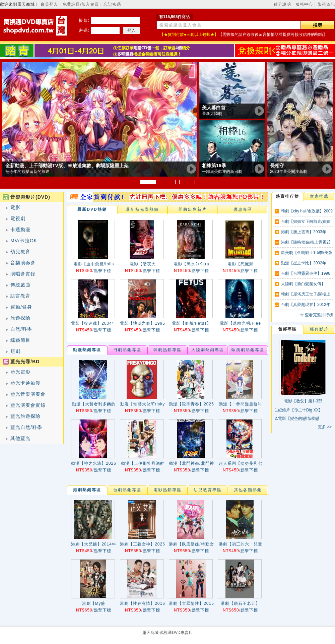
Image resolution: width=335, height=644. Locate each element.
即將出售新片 (193, 209)
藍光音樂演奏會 (28, 394)
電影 (15, 207)
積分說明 (282, 4)
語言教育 (20, 296)
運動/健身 (21, 307)
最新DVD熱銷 (92, 209)
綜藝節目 (20, 340)
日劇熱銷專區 (127, 350)
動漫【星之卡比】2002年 (304, 263)
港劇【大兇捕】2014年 (94, 544)
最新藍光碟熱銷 (142, 209)
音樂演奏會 (23, 263)
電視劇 (18, 218)
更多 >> (325, 427)
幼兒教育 (20, 252)
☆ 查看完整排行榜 (316, 315)
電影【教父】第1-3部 (303, 401)
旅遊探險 (20, 318)
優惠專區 (243, 209)
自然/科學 (21, 329)
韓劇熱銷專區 (167, 350)
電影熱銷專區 (167, 490)
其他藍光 (20, 438)
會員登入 (49, 4)
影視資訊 (326, 4)
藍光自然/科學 (26, 427)
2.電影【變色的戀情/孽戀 (297, 418)
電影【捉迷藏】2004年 (94, 323)
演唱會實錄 (23, 274)
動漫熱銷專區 (87, 350)
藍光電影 (20, 372)
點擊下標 (103, 271)
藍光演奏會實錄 (28, 405)
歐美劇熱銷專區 (248, 350)
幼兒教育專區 (208, 490)
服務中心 (304, 4)
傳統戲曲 (20, 285)
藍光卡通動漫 (25, 383)
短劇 (15, 351)
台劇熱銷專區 (127, 490)
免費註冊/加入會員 (81, 4)
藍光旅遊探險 (25, 416)
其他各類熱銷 (248, 490)
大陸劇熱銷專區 (208, 350)
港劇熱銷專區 (87, 490)
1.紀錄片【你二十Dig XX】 (299, 410)
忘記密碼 (112, 4)
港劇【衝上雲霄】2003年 (304, 232)
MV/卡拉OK (24, 241)
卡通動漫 (20, 230)
